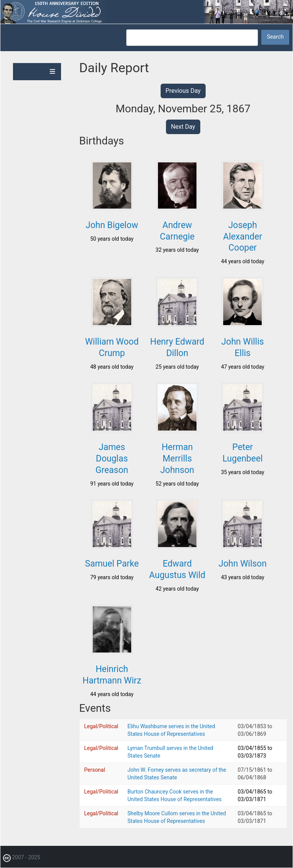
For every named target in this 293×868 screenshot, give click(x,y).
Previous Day (183, 91)
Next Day (183, 127)
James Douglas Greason (112, 459)
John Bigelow (112, 225)
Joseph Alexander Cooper (243, 237)
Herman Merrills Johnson (177, 459)
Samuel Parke (112, 564)
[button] (112, 208)
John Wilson (243, 564)
